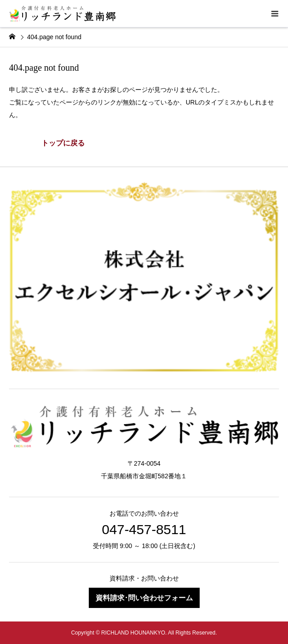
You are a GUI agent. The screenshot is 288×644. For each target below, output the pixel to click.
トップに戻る (63, 143)
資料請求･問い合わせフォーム (144, 598)
